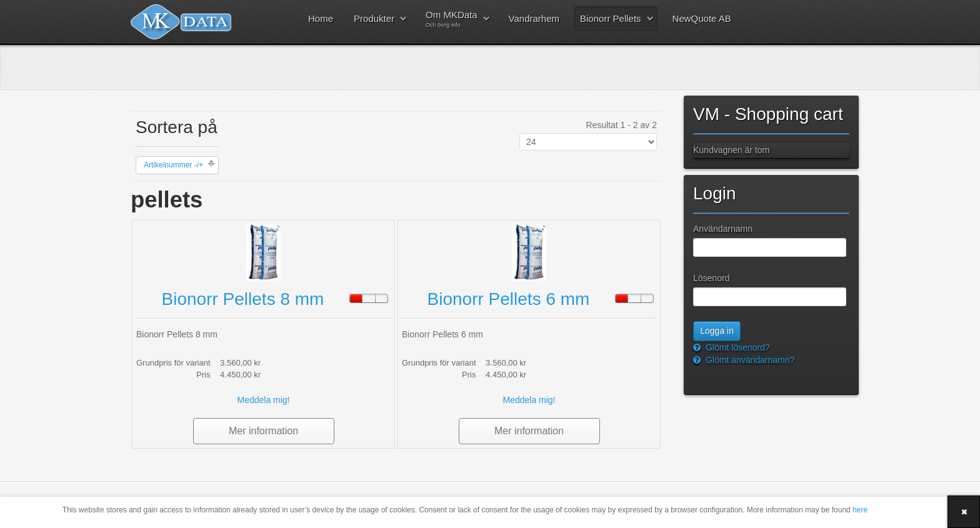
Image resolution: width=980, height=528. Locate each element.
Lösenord (711, 278)
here (860, 510)
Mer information (263, 431)
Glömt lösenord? (737, 347)
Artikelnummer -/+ (173, 165)
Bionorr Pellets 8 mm (243, 299)
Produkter (374, 18)
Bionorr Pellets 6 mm (509, 299)
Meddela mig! (263, 400)
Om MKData (452, 19)
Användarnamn (723, 229)
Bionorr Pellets (611, 18)
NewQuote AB (702, 18)
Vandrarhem (534, 18)
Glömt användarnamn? (749, 360)
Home (321, 18)
